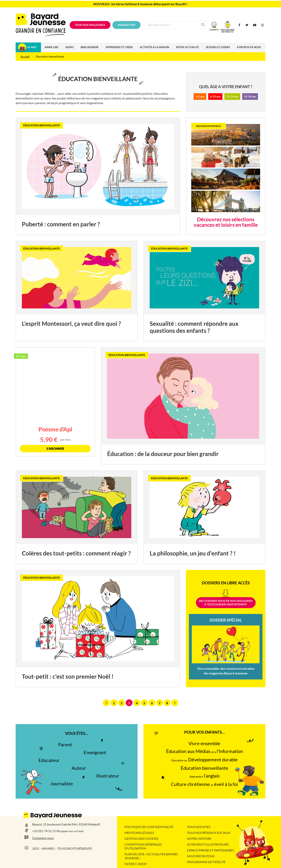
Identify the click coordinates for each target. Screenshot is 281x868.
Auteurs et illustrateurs (208, 844)
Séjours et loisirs (218, 47)
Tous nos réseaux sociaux (209, 833)
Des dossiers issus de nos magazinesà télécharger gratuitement (226, 603)
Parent (65, 745)
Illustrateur (108, 776)
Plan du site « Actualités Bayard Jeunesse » (151, 856)
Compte (214, 30)
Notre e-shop (136, 864)
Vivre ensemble (204, 744)
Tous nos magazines (90, 25)
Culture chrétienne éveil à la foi (204, 784)
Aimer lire (51, 47)
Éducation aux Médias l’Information (205, 751)
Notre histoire (199, 839)
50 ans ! (32, 47)
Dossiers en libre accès (226, 583)
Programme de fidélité (206, 862)
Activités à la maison (154, 47)
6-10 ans (215, 97)
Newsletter (126, 25)
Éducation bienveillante (205, 768)
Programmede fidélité (228, 31)
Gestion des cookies (141, 839)
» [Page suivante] (175, 702)
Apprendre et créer (119, 47)
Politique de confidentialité (149, 827)
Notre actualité (188, 47)
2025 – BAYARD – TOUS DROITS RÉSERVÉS (62, 849)
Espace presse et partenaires (210, 850)
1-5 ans (200, 97)
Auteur (79, 768)
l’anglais (205, 776)
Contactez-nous (43, 838)
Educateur (49, 760)
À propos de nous (249, 47)
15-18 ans (250, 97)
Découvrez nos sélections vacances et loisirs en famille (226, 222)
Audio (69, 47)
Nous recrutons (201, 856)
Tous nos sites (199, 827)
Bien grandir (90, 47)
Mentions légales (139, 833)
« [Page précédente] (106, 702)
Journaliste (62, 784)
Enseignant (95, 752)
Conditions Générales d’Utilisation (143, 846)
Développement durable (205, 760)
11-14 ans (232, 97)
